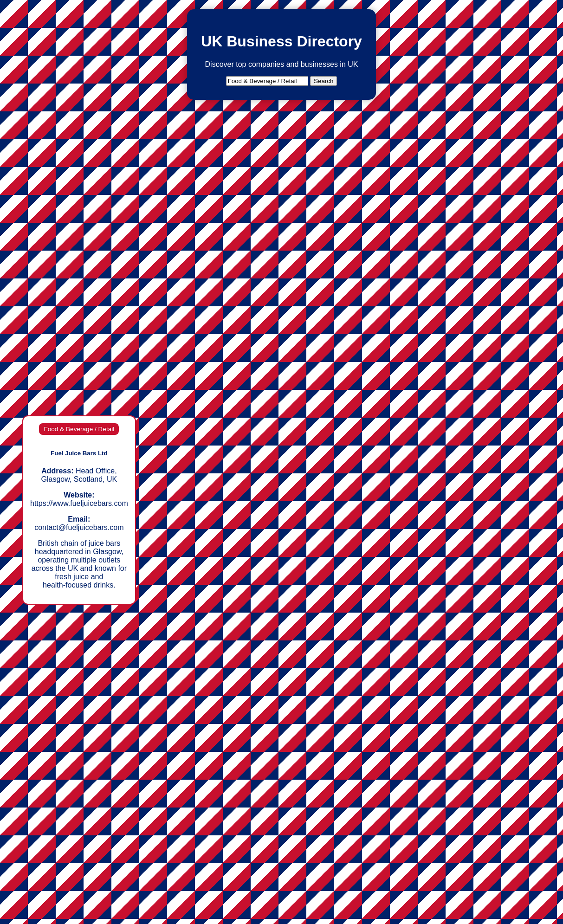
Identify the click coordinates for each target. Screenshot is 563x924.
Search (324, 81)
